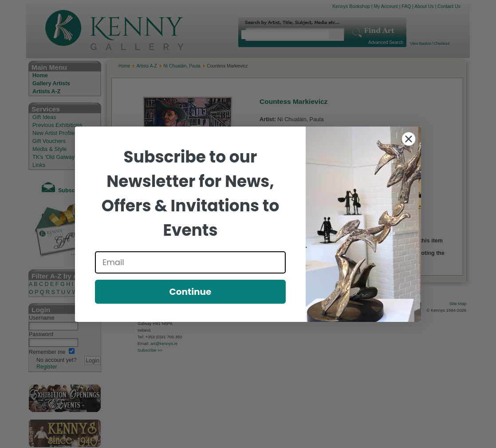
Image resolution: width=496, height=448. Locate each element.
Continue (191, 292)
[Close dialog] (409, 139)
